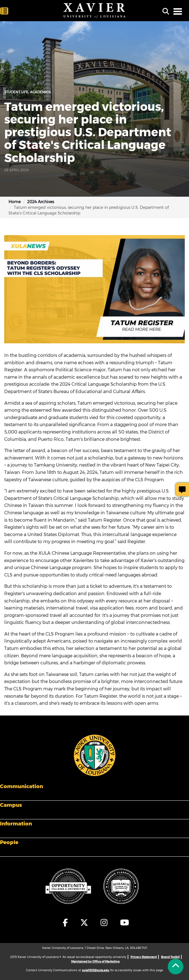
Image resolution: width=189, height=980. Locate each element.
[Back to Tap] (176, 967)
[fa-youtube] (123, 923)
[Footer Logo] (95, 755)
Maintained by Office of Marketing (95, 961)
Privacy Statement (144, 957)
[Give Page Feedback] (182, 489)
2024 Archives (41, 202)
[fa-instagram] (104, 923)
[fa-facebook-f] (66, 923)
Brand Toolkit (170, 957)
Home (15, 202)
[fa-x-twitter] (84, 923)
